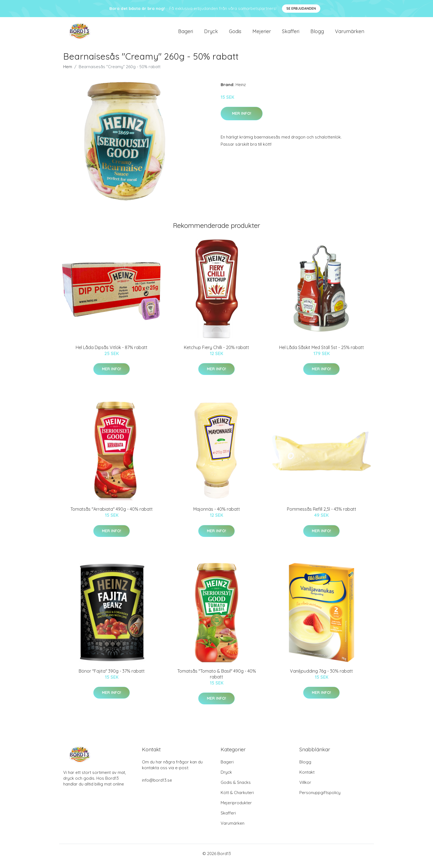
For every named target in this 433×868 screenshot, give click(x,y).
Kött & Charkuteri (237, 798)
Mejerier (262, 34)
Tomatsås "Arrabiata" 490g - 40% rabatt (112, 514)
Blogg (317, 34)
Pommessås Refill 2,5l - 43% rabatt (322, 514)
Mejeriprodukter (236, 808)
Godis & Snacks (236, 787)
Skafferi (291, 34)
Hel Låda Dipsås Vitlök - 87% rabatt (112, 352)
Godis (235, 34)
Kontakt (307, 777)
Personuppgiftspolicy (320, 798)
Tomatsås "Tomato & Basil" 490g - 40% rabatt (217, 679)
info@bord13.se (157, 785)
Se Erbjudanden (301, 8)
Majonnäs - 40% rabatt (217, 514)
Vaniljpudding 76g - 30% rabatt (321, 676)
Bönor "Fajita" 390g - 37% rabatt (112, 676)
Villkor (305, 787)
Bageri (186, 34)
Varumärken (350, 34)
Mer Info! (242, 118)
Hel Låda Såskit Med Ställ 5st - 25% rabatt (322, 352)
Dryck (211, 34)
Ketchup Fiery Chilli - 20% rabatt (216, 352)
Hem (68, 71)
